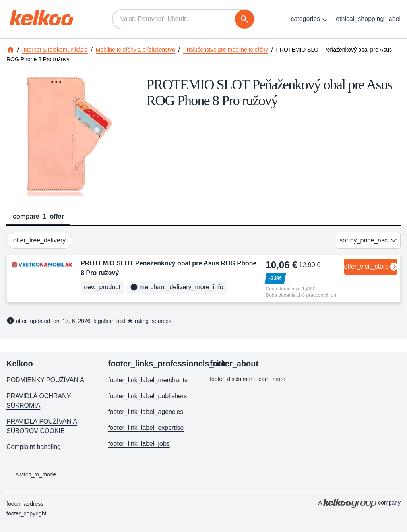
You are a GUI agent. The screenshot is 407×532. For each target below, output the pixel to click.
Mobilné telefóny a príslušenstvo (136, 50)
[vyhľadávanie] (244, 19)
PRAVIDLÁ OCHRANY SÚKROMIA (39, 401)
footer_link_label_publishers (147, 396)
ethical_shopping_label (368, 19)
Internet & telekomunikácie (55, 50)
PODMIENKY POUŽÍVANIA (45, 380)
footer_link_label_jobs (139, 444)
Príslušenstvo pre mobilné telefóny (226, 50)
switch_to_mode (31, 475)
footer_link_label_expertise (146, 428)
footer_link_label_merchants (148, 380)
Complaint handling (34, 447)
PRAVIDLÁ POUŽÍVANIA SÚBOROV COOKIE (42, 426)
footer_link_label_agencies (146, 412)
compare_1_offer (38, 216)
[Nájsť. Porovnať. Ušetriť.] (184, 19)
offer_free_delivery (39, 240)
